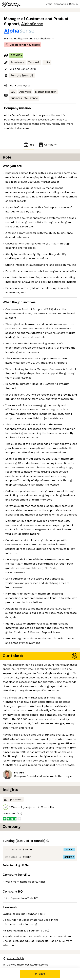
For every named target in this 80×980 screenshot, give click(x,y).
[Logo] (11, 4)
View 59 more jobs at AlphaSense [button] (25, 965)
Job (29, 145)
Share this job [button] (13, 958)
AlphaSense (32, 24)
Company (47, 145)
